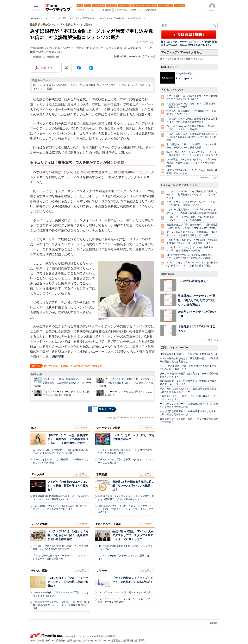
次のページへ (106, 409)
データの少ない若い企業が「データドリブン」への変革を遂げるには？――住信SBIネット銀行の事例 (125, 383)
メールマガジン (47, 85)
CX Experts (184, 78)
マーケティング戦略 (108, 428)
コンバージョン (130, 85)
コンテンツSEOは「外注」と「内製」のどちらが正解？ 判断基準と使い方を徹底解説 (68, 535)
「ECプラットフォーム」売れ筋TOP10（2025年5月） (125, 592)
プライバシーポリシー (94, 641)
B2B (34, 428)
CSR (142, 85)
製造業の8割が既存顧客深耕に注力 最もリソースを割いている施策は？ (135, 486)
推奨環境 (140, 641)
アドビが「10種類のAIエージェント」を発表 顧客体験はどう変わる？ (68, 486)
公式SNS (50, 641)
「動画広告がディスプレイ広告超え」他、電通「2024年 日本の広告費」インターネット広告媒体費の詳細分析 (61, 605)
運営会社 (118, 641)
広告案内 (61, 641)
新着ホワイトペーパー (175, 348)
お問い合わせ (74, 641)
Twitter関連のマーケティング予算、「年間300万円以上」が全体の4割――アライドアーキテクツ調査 (191, 163)
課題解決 (91, 85)
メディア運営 (39, 524)
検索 (215, 25)
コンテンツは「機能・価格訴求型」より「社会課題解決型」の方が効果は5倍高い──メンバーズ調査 (63, 383)
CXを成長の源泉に (185, 73)
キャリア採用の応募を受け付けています (183, 59)
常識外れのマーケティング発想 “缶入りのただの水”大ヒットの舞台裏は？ (197, 300)
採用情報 (129, 641)
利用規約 (214, 623)
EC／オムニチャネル (109, 524)
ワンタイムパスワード (109, 85)
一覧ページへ (212, 340)
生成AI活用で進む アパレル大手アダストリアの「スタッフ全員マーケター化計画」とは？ (133, 535)
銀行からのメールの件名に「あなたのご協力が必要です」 (74, 366)
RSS (110, 641)
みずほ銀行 (63, 85)
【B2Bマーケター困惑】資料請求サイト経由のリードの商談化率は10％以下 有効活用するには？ (68, 439)
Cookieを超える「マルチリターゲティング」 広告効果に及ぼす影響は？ (68, 582)
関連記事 (58, 357)
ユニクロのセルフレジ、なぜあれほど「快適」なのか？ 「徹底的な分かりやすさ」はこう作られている (192, 194)
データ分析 (38, 474)
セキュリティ (77, 85)
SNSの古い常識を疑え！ (193, 281)
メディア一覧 (37, 641)
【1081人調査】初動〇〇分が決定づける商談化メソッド (189, 354)
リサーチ (102, 571)
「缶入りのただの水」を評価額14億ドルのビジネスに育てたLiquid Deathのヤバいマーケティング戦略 (192, 137)
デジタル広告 (39, 571)
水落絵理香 (121, 56)
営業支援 (102, 474)
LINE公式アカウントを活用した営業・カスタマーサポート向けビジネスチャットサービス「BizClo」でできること (126, 509)
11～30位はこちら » (210, 177)
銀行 (35, 85)
